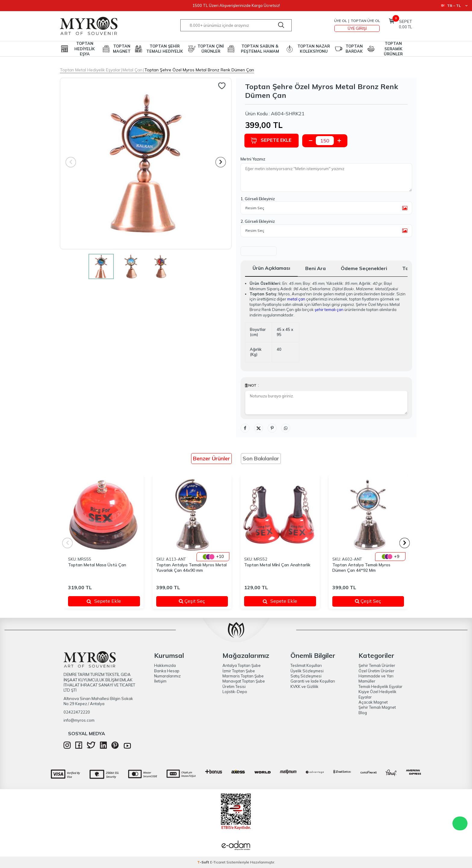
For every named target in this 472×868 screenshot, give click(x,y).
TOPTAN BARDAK (354, 49)
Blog (363, 713)
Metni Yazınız (253, 159)
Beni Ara (315, 268)
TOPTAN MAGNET (122, 49)
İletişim (160, 681)
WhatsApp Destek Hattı (460, 823)
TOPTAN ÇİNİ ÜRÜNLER (211, 49)
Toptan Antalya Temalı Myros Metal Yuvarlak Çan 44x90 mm (191, 568)
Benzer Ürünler (211, 458)
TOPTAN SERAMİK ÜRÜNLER (393, 49)
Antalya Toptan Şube (242, 665)
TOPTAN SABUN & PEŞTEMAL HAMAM (260, 49)
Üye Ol (340, 21)
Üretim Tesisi (234, 686)
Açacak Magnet (373, 702)
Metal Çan (132, 70)
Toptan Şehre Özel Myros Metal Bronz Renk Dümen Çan (199, 70)
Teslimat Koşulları (306, 665)
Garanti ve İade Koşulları (313, 681)
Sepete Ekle (272, 140)
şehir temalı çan (329, 310)
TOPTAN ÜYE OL (365, 21)
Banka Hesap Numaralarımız (167, 673)
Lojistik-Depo (235, 692)
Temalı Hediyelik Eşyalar (380, 686)
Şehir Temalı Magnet (377, 707)
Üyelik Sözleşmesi (307, 671)
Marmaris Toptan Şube (243, 676)
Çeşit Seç (200, 601)
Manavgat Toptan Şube (244, 681)
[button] (221, 162)
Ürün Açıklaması (271, 268)
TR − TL (454, 6)
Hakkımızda (165, 665)
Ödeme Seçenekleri (364, 268)
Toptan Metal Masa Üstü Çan (97, 565)
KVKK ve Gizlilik (304, 686)
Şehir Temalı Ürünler (377, 665)
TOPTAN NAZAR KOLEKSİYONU (314, 49)
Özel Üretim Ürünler (376, 671)
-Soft (204, 862)
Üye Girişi (357, 28)
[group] (146, 163)
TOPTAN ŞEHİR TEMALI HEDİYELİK (165, 49)
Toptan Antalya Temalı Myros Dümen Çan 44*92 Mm (361, 568)
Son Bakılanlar (261, 458)
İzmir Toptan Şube (239, 671)
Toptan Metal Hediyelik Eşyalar (90, 70)
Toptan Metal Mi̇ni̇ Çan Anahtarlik (277, 565)
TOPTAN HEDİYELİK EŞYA (85, 49)
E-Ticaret (218, 862)
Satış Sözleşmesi (306, 676)
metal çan (296, 299)
